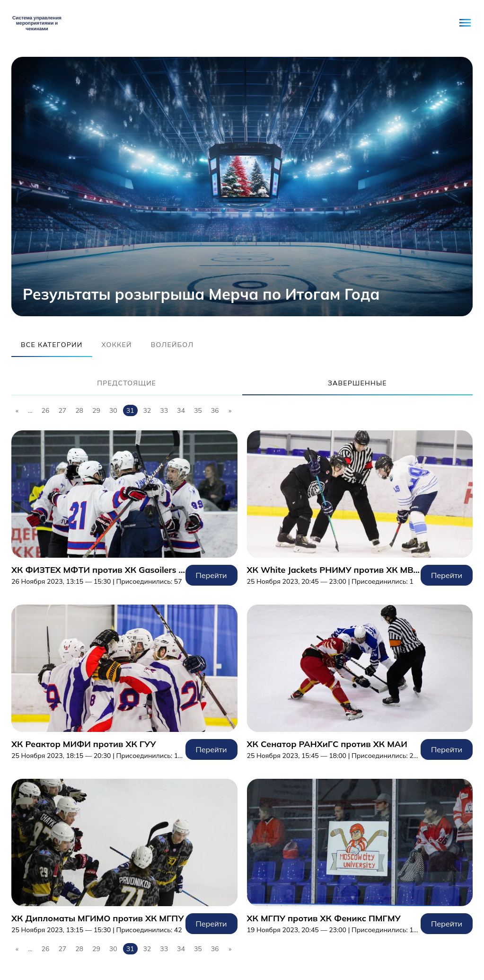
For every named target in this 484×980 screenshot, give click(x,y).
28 (79, 410)
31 (130, 410)
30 (113, 410)
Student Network (37, 23)
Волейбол (172, 345)
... (30, 410)
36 (215, 410)
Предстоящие (127, 383)
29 (96, 410)
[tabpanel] (242, 187)
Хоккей (117, 345)
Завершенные (357, 383)
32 (147, 410)
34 (181, 410)
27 (62, 410)
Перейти (124, 508)
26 (46, 410)
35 (198, 410)
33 (164, 410)
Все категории (52, 345)
